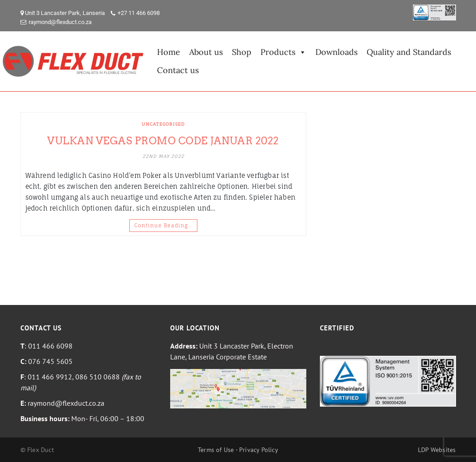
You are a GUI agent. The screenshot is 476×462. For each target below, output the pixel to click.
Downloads (336, 52)
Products (283, 52)
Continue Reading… (163, 226)
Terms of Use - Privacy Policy (238, 450)
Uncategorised (163, 124)
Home (169, 52)
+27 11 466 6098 (139, 13)
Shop (242, 52)
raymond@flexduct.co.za (60, 22)
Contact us (178, 70)
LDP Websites (437, 450)
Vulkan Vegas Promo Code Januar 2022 (163, 141)
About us (206, 52)
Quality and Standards (409, 52)
